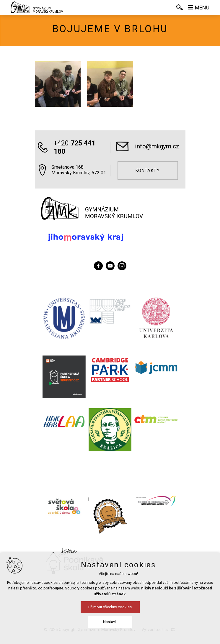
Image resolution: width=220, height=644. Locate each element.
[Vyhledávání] (180, 7)
